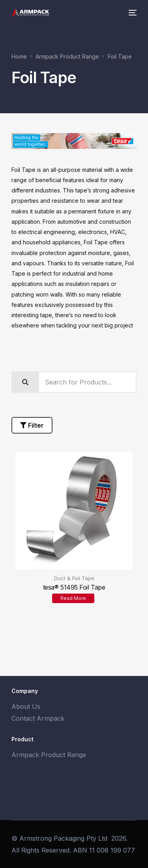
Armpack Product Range (49, 755)
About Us (26, 706)
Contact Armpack (38, 718)
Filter (32, 425)
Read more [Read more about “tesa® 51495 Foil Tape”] (73, 598)
